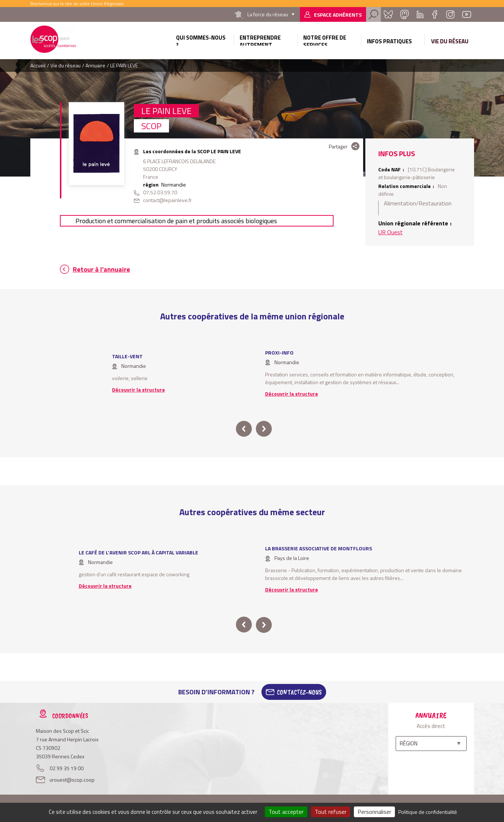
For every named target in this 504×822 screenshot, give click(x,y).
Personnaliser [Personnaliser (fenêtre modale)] (374, 812)
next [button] (264, 429)
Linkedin (420, 14)
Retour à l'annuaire (102, 269)
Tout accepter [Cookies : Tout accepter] (286, 812)
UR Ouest (390, 232)
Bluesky (388, 14)
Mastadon (405, 14)
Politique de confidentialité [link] (428, 812)
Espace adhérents (338, 15)
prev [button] (244, 429)
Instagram (450, 14)
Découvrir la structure (138, 390)
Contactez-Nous (299, 692)
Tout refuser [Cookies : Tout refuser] (331, 812)
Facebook (435, 14)
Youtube (467, 14)
